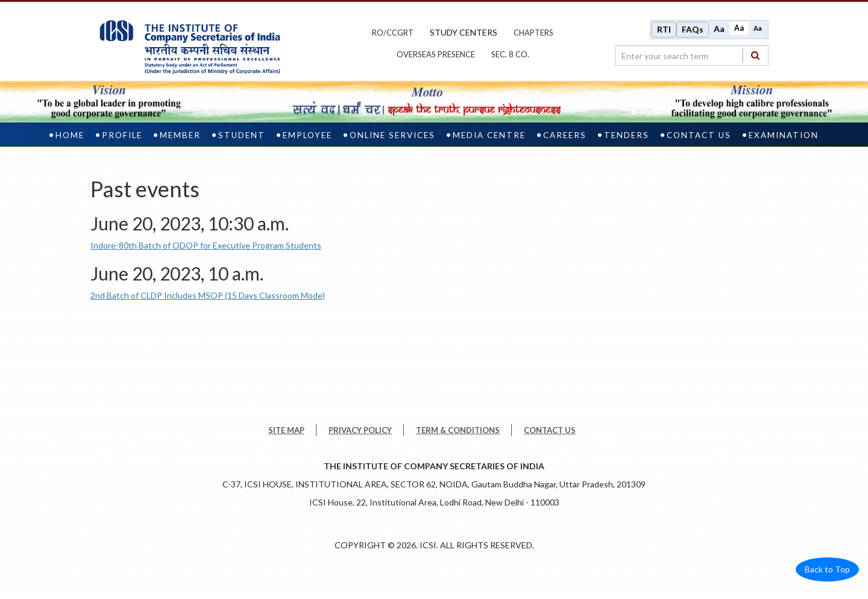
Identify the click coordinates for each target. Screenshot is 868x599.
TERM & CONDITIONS (458, 430)
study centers (464, 32)
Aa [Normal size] (739, 28)
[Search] (755, 55)
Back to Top (827, 569)
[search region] (692, 55)
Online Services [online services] (392, 135)
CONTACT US (550, 430)
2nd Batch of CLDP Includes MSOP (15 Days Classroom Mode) (208, 295)
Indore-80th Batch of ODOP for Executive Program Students (206, 245)
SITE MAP (286, 430)
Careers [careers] (565, 135)
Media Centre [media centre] (489, 135)
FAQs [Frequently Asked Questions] (693, 29)
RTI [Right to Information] (664, 29)
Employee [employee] (307, 135)
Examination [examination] (784, 135)
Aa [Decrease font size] (758, 28)
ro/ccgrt (393, 33)
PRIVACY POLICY (360, 430)
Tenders (627, 135)
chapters (533, 33)
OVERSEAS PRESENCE (436, 54)
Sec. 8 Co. (510, 54)
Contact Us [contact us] (699, 135)
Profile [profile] (122, 135)
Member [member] (180, 135)
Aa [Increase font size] (719, 29)
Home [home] (70, 135)
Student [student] (242, 135)
